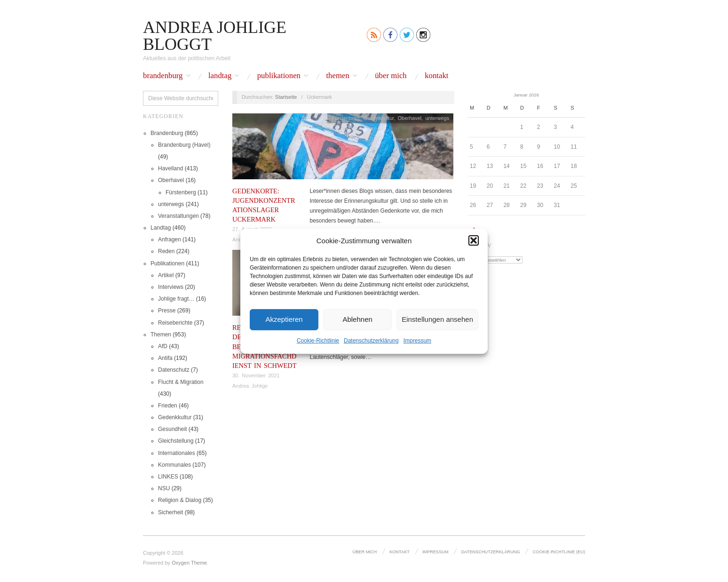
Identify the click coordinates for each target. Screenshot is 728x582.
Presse (167, 311)
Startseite (286, 97)
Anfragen (170, 239)
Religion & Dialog (180, 500)
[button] (474, 240)
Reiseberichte (175, 323)
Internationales (177, 453)
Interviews (171, 287)
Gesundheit (172, 429)
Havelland (170, 168)
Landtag (220, 76)
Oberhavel (171, 180)
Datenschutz (174, 370)
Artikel (166, 275)
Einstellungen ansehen (437, 319)
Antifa (165, 358)
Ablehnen (357, 319)
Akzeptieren (284, 319)
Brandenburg (163, 76)
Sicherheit (170, 512)
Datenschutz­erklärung (371, 340)
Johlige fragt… (176, 299)
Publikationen (279, 76)
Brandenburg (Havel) (184, 145)
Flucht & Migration (181, 382)
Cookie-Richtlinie (318, 340)
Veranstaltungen (178, 216)
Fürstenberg (181, 192)
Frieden (168, 406)
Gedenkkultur (175, 417)
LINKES (168, 477)
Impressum (417, 340)
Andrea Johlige (250, 386)
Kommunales (174, 465)
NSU (164, 488)
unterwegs (171, 204)
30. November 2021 (256, 375)
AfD (163, 346)
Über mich (391, 76)
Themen (337, 76)
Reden (166, 251)
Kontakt (436, 76)
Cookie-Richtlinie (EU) (559, 552)
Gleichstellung (176, 441)
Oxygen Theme (189, 563)
